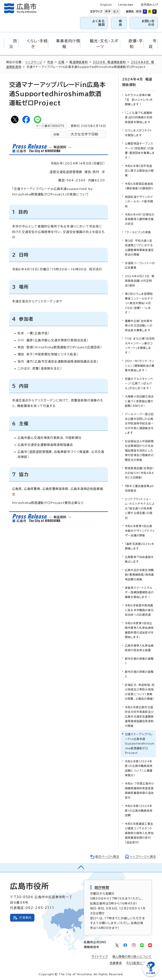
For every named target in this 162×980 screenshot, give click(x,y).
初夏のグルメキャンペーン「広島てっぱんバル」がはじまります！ (139, 383)
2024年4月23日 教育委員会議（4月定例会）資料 (140, 281)
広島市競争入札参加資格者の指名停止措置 (139, 648)
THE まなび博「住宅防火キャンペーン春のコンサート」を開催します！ (140, 345)
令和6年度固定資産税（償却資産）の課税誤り (139, 186)
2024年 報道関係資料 (110, 62)
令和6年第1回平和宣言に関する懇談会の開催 (139, 170)
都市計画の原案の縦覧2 (139, 674)
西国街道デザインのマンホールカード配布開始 (139, 201)
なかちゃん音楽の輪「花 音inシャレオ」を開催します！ (139, 99)
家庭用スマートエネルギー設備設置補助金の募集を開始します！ (139, 592)
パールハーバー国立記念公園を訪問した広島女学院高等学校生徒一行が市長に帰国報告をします (139, 423)
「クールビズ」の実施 (138, 232)
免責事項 (116, 963)
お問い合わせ (148, 23)
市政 (51, 62)
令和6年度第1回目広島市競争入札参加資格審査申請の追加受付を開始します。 (139, 630)
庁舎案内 (25, 917)
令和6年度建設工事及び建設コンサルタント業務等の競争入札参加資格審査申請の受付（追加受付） (139, 833)
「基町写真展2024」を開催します (140, 546)
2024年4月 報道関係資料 (137, 82)
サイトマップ (100, 956)
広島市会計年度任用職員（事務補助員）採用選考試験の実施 (139, 574)
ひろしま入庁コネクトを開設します (139, 133)
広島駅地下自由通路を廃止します (139, 559)
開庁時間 (102, 887)
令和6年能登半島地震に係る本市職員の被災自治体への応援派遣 (139, 610)
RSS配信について (139, 963)
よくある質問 (99, 23)
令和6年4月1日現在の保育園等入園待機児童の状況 (140, 219)
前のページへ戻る (106, 856)
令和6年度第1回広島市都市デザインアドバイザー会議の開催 (140, 531)
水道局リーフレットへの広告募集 (140, 265)
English (106, 5)
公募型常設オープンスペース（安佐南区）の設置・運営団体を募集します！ (140, 150)
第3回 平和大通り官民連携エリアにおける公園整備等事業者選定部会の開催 (139, 247)
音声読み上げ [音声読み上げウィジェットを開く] (149, 5)
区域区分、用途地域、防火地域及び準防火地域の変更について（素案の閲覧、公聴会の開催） (140, 691)
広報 (62, 62)
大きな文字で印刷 (84, 134)
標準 (107, 11)
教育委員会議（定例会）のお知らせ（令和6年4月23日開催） (139, 473)
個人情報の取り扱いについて (132, 956)
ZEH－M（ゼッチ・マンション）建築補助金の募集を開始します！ (140, 365)
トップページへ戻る (143, 856)
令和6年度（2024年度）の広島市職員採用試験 (139, 810)
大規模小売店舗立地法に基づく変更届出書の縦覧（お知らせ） (139, 401)
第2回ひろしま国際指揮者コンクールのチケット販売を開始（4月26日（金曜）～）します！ (139, 303)
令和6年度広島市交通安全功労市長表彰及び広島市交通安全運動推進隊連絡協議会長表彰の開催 (139, 716)
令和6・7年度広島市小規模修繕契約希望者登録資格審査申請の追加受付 (139, 790)
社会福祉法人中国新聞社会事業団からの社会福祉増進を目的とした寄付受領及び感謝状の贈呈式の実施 (139, 450)
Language (126, 5)
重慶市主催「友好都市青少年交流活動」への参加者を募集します (139, 325)
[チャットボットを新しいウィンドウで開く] (151, 976)
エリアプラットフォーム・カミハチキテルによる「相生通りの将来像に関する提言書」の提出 (140, 508)
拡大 (116, 11)
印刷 (56, 134)
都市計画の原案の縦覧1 (139, 661)
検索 (120, 23)
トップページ (34, 62)
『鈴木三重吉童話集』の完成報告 (139, 488)
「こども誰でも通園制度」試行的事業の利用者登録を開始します (139, 117)
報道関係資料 (79, 62)
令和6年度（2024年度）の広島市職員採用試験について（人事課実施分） (139, 768)
